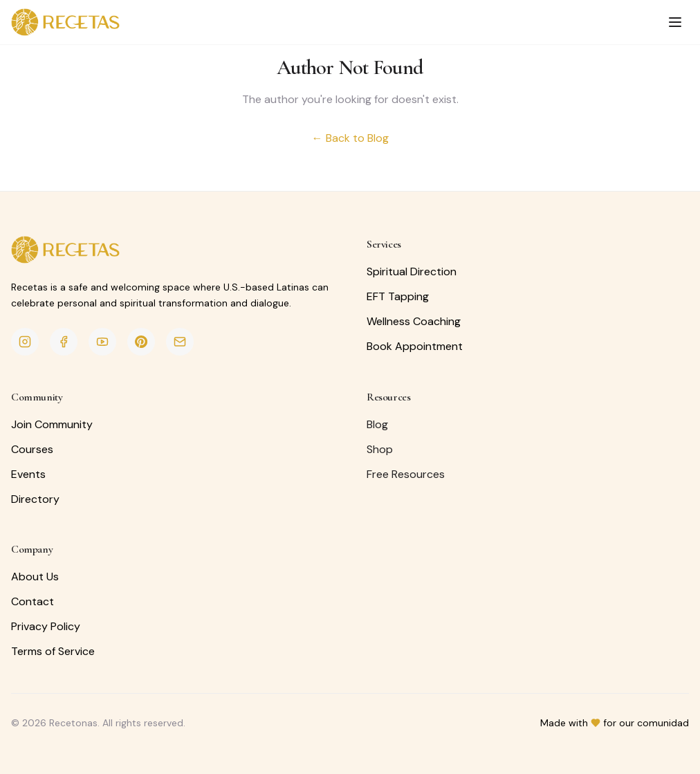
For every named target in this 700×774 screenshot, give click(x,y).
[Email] (180, 342)
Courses (32, 449)
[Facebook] (64, 342)
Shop (380, 449)
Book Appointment (415, 346)
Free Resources (406, 474)
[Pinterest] (141, 342)
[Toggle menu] (675, 22)
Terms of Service (53, 651)
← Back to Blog (350, 138)
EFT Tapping (398, 296)
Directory (35, 499)
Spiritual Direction (412, 271)
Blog (377, 424)
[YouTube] (102, 342)
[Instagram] (25, 342)
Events (28, 474)
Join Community (52, 424)
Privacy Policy (46, 626)
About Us (35, 577)
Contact (33, 601)
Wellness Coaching (414, 321)
